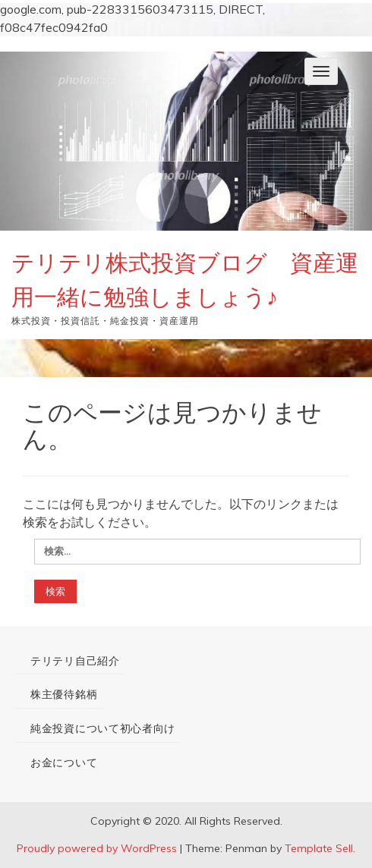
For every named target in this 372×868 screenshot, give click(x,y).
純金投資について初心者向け (103, 728)
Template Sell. (320, 848)
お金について (64, 763)
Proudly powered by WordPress (97, 848)
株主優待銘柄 (64, 694)
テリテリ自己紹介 (75, 661)
